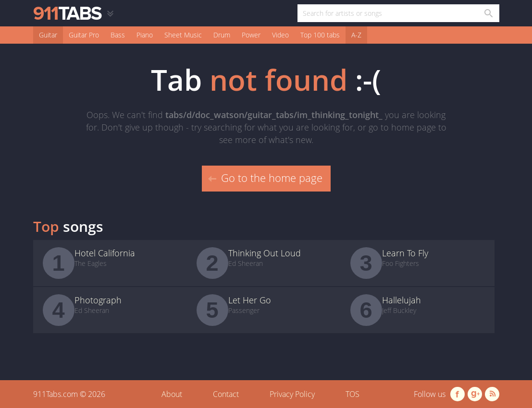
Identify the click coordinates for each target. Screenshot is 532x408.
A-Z (356, 35)
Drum (222, 35)
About (172, 394)
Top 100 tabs (320, 35)
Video (280, 35)
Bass (118, 35)
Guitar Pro (84, 35)
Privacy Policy (292, 394)
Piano (145, 35)
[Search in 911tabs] (488, 13)
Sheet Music (183, 35)
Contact (226, 394)
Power (251, 35)
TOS (353, 394)
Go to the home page (265, 178)
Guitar (48, 35)
